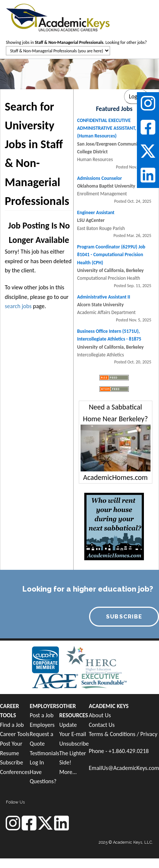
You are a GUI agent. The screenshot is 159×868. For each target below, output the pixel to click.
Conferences (15, 772)
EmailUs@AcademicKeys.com (124, 768)
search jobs (18, 306)
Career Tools (15, 734)
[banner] (58, 17)
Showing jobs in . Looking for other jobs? (76, 42)
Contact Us (102, 725)
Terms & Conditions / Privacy (123, 734)
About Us (100, 715)
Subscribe (12, 762)
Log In (37, 762)
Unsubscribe (74, 744)
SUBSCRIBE (124, 617)
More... (68, 772)
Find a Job (12, 725)
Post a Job (42, 715)
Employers (42, 725)
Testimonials (45, 753)
